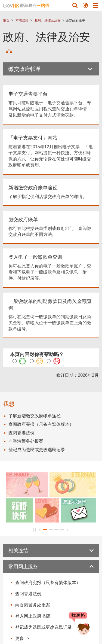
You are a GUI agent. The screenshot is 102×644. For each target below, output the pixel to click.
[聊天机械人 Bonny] (80, 624)
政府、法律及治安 (48, 20)
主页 (6, 20)
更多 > (22, 638)
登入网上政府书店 (33, 616)
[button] (75, 5)
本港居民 (22, 20)
